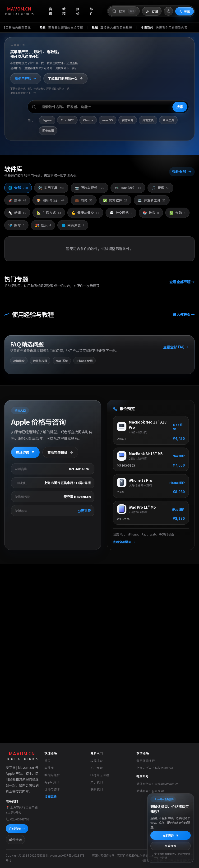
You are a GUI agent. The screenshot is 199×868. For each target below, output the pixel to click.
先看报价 (170, 846)
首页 (47, 761)
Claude (88, 120)
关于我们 (96, 782)
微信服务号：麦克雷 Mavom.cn (157, 784)
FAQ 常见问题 (100, 775)
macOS (108, 120)
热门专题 (96, 768)
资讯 (51, 11)
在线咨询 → (17, 829)
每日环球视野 (146, 761)
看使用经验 (26, 78)
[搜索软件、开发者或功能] (108, 107)
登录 (185, 11)
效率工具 (168, 120)
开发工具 (148, 120)
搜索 (180, 107)
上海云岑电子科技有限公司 (155, 768)
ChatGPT (67, 120)
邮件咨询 (15, 840)
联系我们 (96, 789)
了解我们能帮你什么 (65, 78)
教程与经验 (52, 775)
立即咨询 (171, 835)
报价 (78, 11)
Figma (47, 120)
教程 (64, 11)
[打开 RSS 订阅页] (152, 11)
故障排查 (96, 761)
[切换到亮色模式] (168, 11)
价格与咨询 (52, 789)
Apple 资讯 (52, 782)
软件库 (49, 768)
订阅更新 (50, 796)
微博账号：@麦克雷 (150, 791)
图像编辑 (48, 130)
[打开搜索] (124, 11)
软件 (92, 11)
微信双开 (128, 120)
